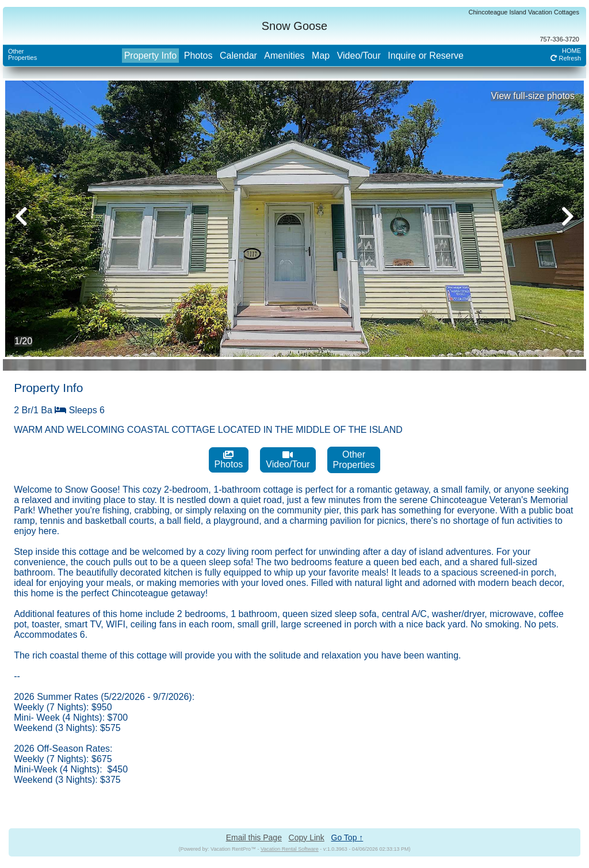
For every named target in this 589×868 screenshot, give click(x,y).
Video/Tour (359, 56)
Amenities (284, 56)
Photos (198, 56)
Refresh (566, 58)
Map (321, 56)
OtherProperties (22, 54)
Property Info (151, 56)
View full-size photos (533, 96)
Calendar (238, 56)
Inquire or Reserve (426, 56)
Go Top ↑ (347, 837)
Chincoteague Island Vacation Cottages (524, 12)
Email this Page (254, 837)
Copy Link (307, 837)
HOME (571, 51)
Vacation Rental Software (290, 849)
